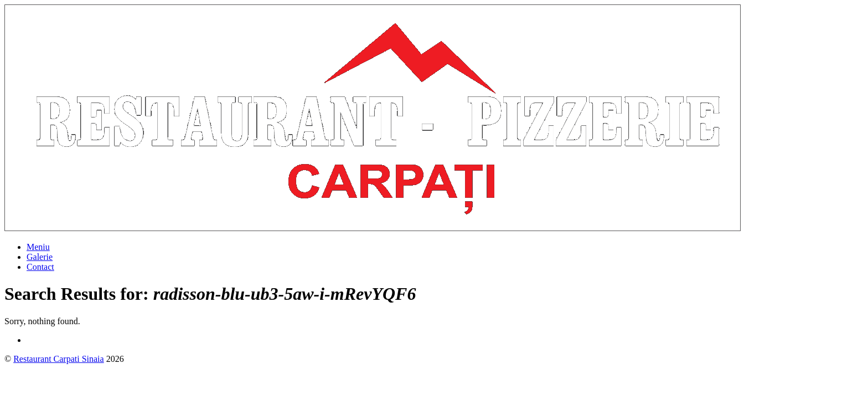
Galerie (40, 257)
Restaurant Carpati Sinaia (59, 359)
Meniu (38, 247)
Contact (40, 267)
